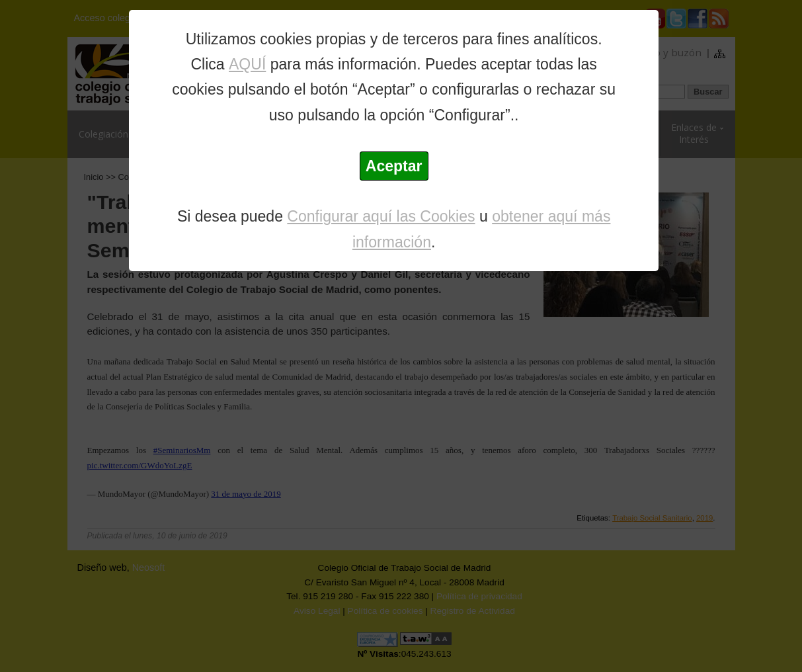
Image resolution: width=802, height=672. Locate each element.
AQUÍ (247, 64)
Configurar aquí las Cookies (381, 216)
